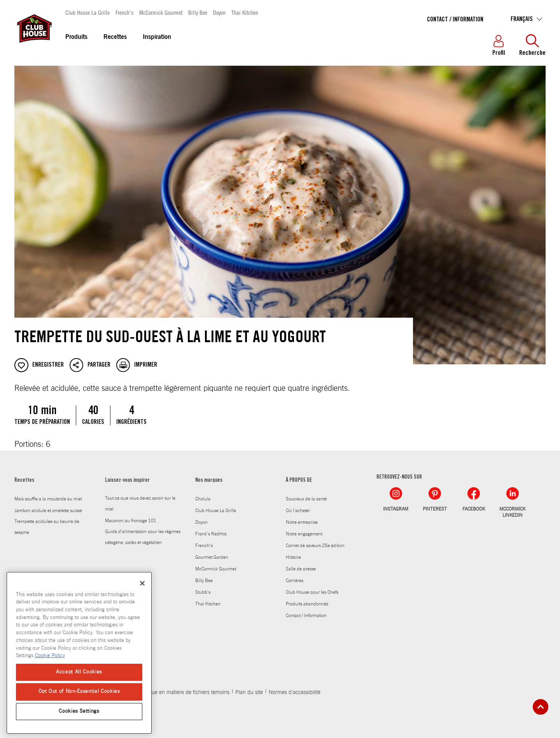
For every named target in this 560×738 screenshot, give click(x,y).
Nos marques (209, 481)
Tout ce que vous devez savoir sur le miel (140, 504)
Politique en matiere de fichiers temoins (183, 693)
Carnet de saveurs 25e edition (315, 546)
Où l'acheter (298, 511)
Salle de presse (301, 569)
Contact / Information (455, 20)
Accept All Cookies (79, 672)
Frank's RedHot (211, 534)
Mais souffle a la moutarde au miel (48, 499)
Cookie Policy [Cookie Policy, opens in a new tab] (50, 656)
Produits (76, 37)
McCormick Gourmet (161, 12)
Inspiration (157, 37)
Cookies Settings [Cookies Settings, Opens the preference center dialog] (79, 711)
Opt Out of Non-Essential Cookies (79, 692)
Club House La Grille (87, 12)
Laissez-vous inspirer (127, 481)
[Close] (142, 583)
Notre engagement (304, 534)
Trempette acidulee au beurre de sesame (47, 527)
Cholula (203, 499)
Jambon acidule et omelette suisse (48, 511)
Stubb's (203, 592)
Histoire (293, 557)
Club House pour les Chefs (312, 592)
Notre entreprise (302, 522)
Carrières (295, 581)
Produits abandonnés (307, 604)
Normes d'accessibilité (295, 693)
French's (124, 12)
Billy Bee (198, 12)
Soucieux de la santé (306, 499)
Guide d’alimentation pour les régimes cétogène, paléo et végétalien (143, 537)
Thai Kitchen (245, 12)
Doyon (219, 12)
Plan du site (249, 693)
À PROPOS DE (299, 481)
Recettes (115, 37)
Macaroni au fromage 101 (131, 521)
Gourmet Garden (212, 557)
